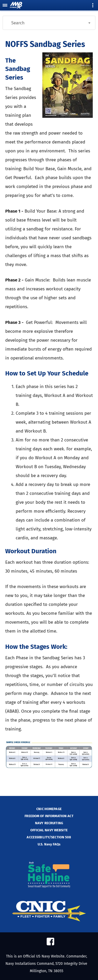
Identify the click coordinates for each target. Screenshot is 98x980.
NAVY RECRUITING (49, 823)
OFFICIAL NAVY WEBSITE (49, 830)
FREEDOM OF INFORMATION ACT (49, 816)
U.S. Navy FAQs (49, 844)
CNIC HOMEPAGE (49, 809)
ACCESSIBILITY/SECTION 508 (49, 837)
